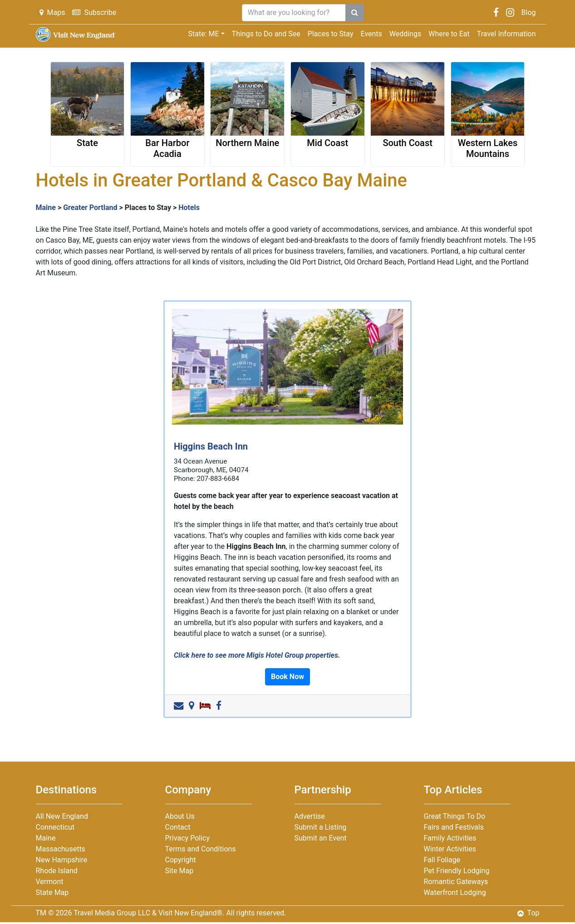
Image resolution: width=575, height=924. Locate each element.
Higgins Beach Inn (211, 446)
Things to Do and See (266, 34)
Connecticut (55, 827)
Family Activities (450, 838)
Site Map (179, 871)
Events (371, 34)
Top (528, 913)
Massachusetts (61, 849)
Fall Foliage (442, 860)
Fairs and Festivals (454, 827)
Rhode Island (57, 871)
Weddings (405, 34)
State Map (52, 892)
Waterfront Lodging (455, 892)
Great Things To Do (455, 816)
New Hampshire (62, 860)
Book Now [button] (287, 677)
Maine (46, 208)
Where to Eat (449, 34)
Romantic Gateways (456, 882)
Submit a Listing (321, 827)
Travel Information (506, 34)
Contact (178, 827)
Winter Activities (450, 849)
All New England (62, 816)
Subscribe (94, 12)
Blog (529, 12)
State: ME (203, 34)
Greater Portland (90, 208)
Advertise (310, 816)
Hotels (189, 208)
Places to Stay (331, 34)
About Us (180, 816)
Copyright (181, 860)
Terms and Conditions (201, 849)
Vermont (50, 882)
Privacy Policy (188, 838)
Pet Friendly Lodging (457, 871)
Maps (52, 12)
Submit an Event (321, 838)
